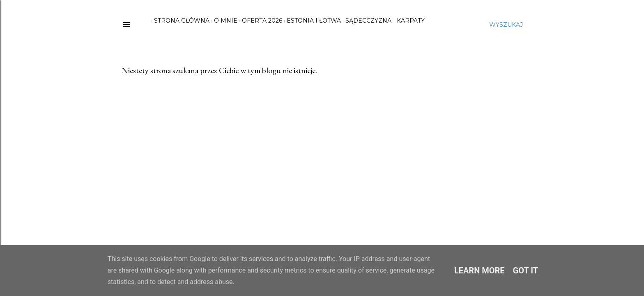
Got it (526, 271)
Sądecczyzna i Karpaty (382, 21)
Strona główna (179, 21)
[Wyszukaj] (506, 25)
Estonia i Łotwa (311, 21)
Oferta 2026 (259, 21)
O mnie (223, 21)
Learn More (480, 271)
